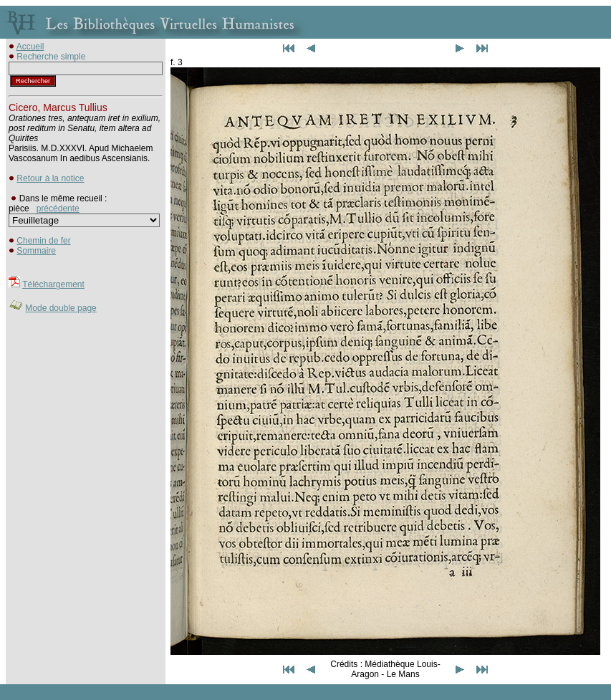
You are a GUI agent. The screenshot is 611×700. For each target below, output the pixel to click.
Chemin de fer (43, 241)
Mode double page (61, 308)
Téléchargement (53, 284)
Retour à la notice (50, 178)
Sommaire (36, 251)
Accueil (30, 47)
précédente (58, 208)
